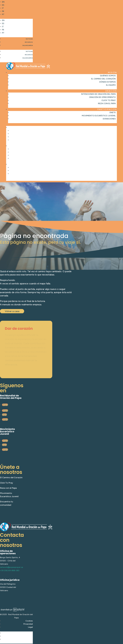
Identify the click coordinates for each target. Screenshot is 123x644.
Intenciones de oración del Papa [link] (98, 94)
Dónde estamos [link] (108, 82)
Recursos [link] (29, 42)
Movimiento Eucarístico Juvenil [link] (99, 116)
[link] (17, 2)
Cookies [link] (29, 621)
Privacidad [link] (28, 624)
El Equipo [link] (111, 85)
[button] (16, 28)
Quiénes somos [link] (108, 76)
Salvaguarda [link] (28, 45)
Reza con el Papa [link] (107, 103)
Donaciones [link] (109, 119)
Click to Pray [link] (109, 100)
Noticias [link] (29, 39)
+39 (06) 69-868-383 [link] (10, 570)
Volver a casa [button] (12, 311)
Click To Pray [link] (6, 483)
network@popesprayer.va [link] (11, 567)
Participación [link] (107, 109)
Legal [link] (30, 627)
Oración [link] (111, 91)
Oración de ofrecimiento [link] (102, 97)
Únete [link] (113, 112)
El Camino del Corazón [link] (103, 79)
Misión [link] (112, 72)
